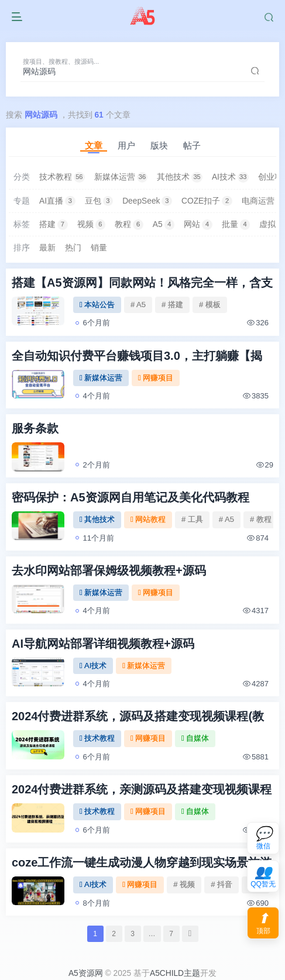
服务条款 (35, 428)
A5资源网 (86, 973)
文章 (94, 145)
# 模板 (210, 305)
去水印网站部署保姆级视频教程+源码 (109, 570)
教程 (129, 225)
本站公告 (97, 305)
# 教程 (261, 519)
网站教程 (148, 519)
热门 (73, 248)
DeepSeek (147, 201)
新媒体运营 (121, 177)
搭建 (54, 225)
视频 (92, 225)
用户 (126, 145)
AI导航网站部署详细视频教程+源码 (103, 644)
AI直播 (57, 201)
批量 (236, 225)
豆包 (99, 201)
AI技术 (230, 177)
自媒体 (195, 738)
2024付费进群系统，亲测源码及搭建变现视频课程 (142, 789)
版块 (159, 145)
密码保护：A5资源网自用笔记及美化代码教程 (131, 497)
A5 (164, 225)
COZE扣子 (207, 201)
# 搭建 (172, 305)
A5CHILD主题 (175, 973)
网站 (198, 225)
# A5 (138, 305)
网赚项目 (156, 378)
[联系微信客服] (263, 838)
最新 (47, 248)
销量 (99, 248)
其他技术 (180, 177)
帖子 (192, 145)
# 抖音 (222, 884)
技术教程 (62, 177)
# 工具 (192, 519)
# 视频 (184, 884)
